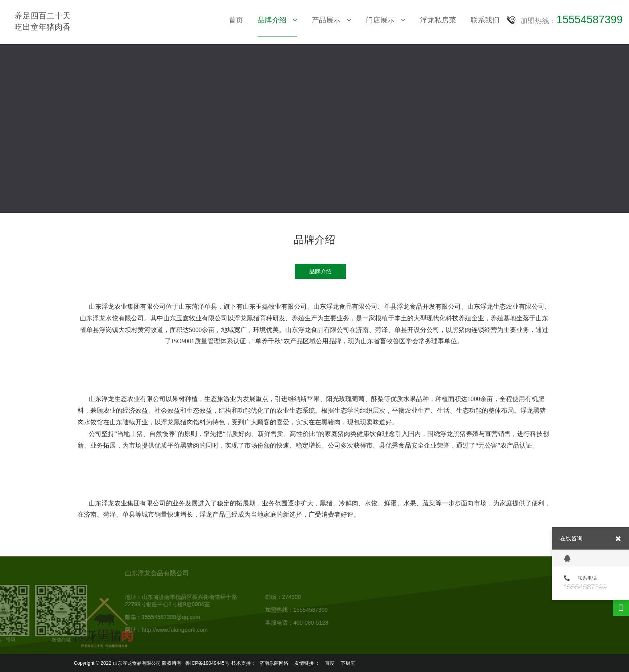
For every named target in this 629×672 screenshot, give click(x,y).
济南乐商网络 (274, 661)
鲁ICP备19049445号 (207, 661)
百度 (330, 661)
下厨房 (348, 661)
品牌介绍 (321, 271)
